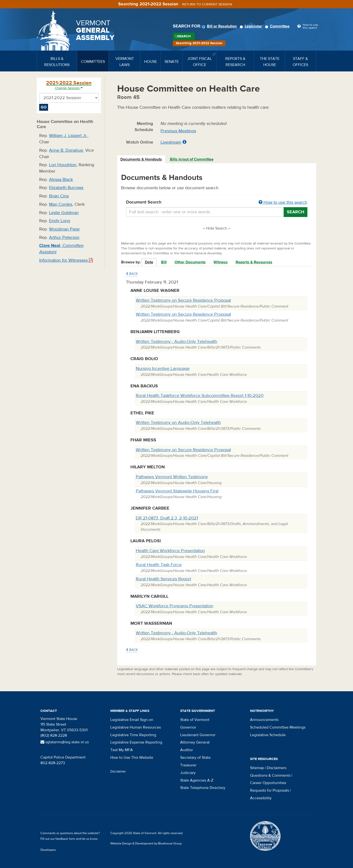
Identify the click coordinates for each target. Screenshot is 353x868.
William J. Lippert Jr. (68, 136)
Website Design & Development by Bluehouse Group (146, 843)
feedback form (65, 839)
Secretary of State (195, 758)
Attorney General (195, 742)
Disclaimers (277, 768)
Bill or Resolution (220, 26)
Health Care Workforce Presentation (170, 551)
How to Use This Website (132, 758)
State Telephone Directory (203, 788)
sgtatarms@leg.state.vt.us (65, 742)
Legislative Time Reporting (133, 735)
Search (184, 36)
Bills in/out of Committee (192, 159)
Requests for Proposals (270, 790)
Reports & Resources (254, 262)
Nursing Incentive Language (163, 369)
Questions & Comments (270, 775)
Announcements (264, 720)
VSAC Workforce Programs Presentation (175, 606)
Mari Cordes (61, 204)
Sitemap (257, 768)
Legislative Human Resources (136, 727)
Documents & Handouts (141, 159)
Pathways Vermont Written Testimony (172, 477)
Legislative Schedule (268, 735)
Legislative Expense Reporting (136, 742)
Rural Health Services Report (163, 579)
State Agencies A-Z (197, 780)
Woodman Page (64, 229)
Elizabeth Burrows (66, 188)
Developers (48, 850)
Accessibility (261, 798)
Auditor (187, 750)
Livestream (171, 142)
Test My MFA (122, 750)
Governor (188, 727)
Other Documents (190, 262)
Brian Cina (59, 196)
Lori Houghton (63, 165)
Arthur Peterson (64, 237)
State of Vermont (195, 720)
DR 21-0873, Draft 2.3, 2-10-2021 (167, 518)
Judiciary (188, 773)
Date (149, 262)
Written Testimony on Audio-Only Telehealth (178, 423)
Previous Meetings (178, 131)
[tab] (141, 159)
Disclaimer (118, 772)
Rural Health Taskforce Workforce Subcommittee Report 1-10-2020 (200, 396)
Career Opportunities (268, 783)
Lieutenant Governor (198, 735)
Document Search (217, 203)
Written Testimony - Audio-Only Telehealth (176, 342)
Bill (164, 262)
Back (132, 274)
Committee (278, 26)
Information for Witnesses (66, 260)
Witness (221, 262)
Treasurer (188, 765)
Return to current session (207, 4)
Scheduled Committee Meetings (278, 727)
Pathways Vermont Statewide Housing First (177, 491)
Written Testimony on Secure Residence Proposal (183, 300)
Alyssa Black (61, 180)
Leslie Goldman (64, 213)
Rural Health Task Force (159, 565)
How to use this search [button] (283, 202)
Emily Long (60, 221)
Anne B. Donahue (66, 150)
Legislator (252, 26)
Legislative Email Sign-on (132, 720)
